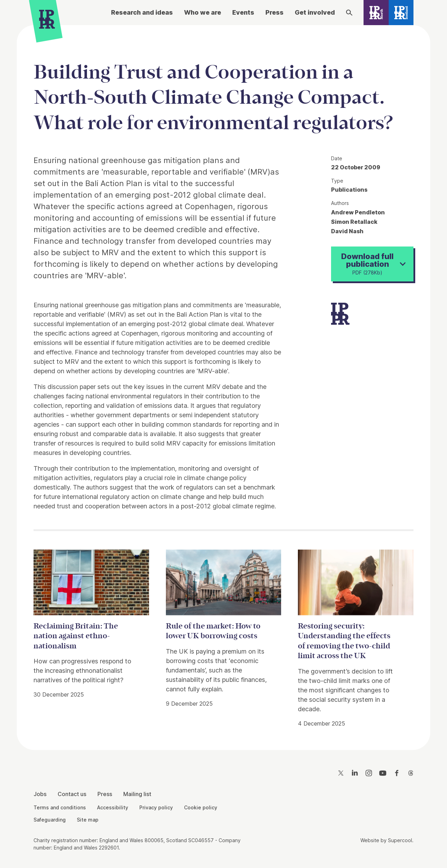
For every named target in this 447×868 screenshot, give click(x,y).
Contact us (72, 794)
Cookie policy (201, 807)
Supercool (400, 840)
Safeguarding (50, 820)
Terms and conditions (60, 807)
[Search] (349, 13)
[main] (223, 382)
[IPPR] (47, 21)
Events (243, 12)
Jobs (40, 794)
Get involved (315, 12)
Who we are (203, 12)
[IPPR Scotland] (401, 13)
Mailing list (137, 794)
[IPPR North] (376, 13)
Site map (88, 820)
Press (274, 12)
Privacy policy (156, 807)
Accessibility (113, 807)
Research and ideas (142, 12)
